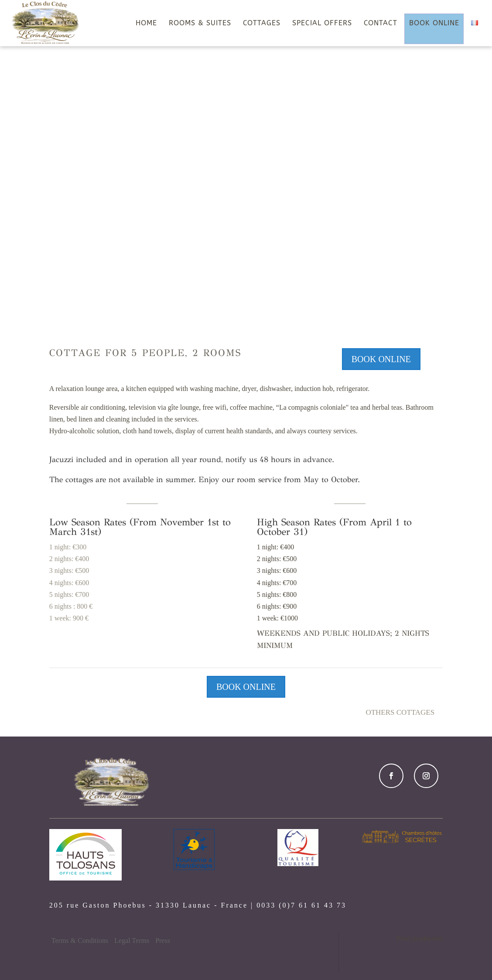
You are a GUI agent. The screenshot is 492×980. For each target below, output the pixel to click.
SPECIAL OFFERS (322, 24)
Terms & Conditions (80, 941)
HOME (146, 24)
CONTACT (381, 24)
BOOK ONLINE (434, 24)
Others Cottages (400, 712)
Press (163, 941)
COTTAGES (262, 24)
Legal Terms (132, 941)
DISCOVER (246, 285)
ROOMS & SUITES (200, 24)
